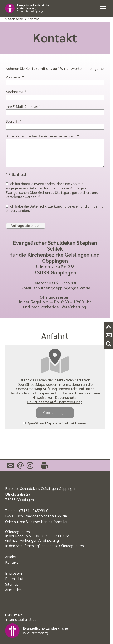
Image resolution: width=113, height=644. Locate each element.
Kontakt (12, 562)
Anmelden (13, 589)
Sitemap (12, 584)
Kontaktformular (54, 521)
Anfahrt (11, 557)
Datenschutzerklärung (48, 206)
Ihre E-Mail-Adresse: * (23, 106)
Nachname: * (16, 92)
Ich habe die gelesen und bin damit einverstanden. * (54, 208)
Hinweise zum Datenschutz (55, 397)
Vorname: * (15, 77)
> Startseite (14, 19)
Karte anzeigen (55, 413)
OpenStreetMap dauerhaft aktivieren (55, 423)
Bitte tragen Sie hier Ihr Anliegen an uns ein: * (42, 136)
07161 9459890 (63, 283)
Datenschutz (15, 578)
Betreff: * (13, 121)
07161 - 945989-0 (34, 510)
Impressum (14, 573)
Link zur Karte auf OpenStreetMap (55, 402)
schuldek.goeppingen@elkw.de (62, 288)
